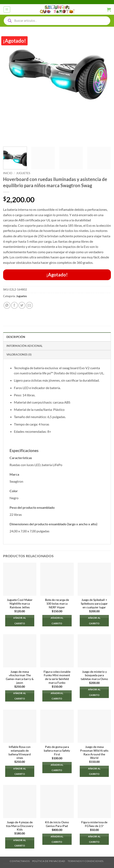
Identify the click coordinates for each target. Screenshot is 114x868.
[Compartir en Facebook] (14, 305)
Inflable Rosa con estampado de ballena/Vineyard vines (20, 752)
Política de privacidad (49, 861)
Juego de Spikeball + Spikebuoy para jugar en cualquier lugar (94, 603)
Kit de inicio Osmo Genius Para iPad (57, 824)
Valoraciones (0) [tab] (19, 354)
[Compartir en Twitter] (22, 305)
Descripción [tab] (16, 337)
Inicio (8, 173)
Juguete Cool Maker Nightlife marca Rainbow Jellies (20, 603)
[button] (7, 10)
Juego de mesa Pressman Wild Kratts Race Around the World (94, 752)
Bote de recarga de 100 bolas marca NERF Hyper (57, 603)
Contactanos (20, 861)
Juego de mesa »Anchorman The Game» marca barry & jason (20, 677)
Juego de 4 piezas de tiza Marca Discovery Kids (20, 826)
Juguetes (23, 173)
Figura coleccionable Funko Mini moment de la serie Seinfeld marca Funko (57, 677)
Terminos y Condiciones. (86, 861)
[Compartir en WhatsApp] (7, 305)
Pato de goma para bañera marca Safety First (57, 750)
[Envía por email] (29, 305)
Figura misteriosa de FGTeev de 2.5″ (94, 824)
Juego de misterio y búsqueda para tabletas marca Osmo (94, 675)
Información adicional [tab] (25, 346)
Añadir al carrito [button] (20, 620)
